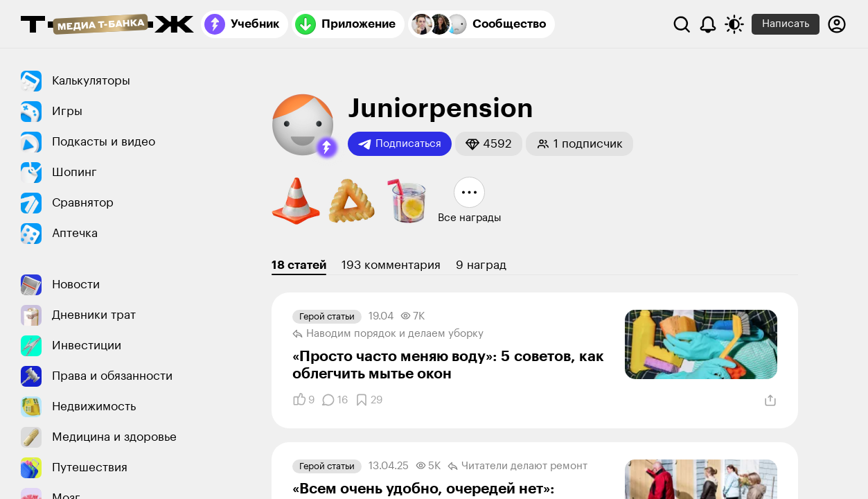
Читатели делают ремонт (517, 466)
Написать (786, 24)
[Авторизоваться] (837, 24)
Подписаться (400, 144)
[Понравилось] (303, 400)
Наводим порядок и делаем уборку (388, 334)
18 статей (299, 265)
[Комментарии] (335, 400)
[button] (327, 148)
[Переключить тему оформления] (734, 24)
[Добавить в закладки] (369, 400)
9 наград (481, 265)
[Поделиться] (770, 401)
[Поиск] (682, 24)
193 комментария (391, 265)
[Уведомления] (708, 24)
